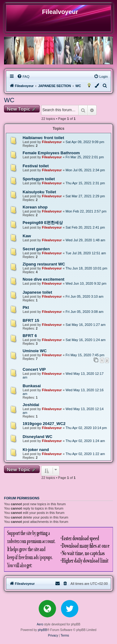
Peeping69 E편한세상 (43, 223)
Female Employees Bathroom (51, 153)
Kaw (27, 236)
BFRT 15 (31, 320)
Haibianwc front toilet (43, 138)
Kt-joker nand (36, 450)
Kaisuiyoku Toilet (39, 192)
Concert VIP (34, 369)
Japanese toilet (37, 292)
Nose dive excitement (43, 279)
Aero (40, 624)
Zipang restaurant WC (44, 264)
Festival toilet (36, 166)
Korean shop (35, 207)
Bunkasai (32, 386)
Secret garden (36, 249)
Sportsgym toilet (39, 179)
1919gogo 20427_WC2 (44, 424)
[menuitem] (23, 77)
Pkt (26, 307)
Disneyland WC (37, 437)
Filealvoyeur (52, 142)
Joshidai (31, 405)
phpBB (42, 630)
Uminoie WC (35, 351)
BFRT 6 (30, 336)
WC (9, 100)
